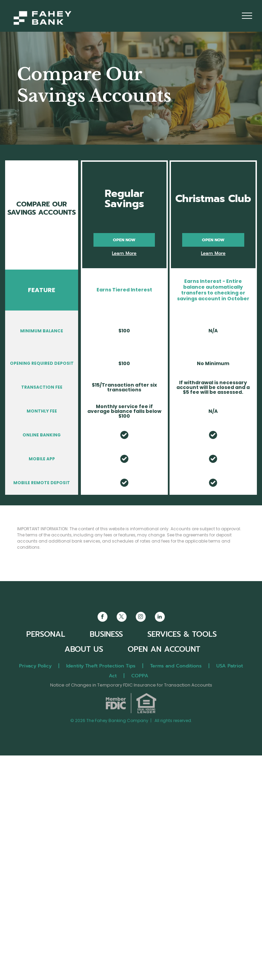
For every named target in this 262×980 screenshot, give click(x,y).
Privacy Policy (35, 666)
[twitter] (122, 618)
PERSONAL (46, 634)
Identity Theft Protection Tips (101, 666)
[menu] (247, 16)
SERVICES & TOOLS (182, 634)
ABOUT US (84, 649)
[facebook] (103, 618)
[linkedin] (160, 618)
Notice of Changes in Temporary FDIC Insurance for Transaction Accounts (131, 685)
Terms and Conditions (176, 666)
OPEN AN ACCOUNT (164, 649)
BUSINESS (106, 634)
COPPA (142, 676)
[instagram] (141, 618)
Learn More (124, 253)
